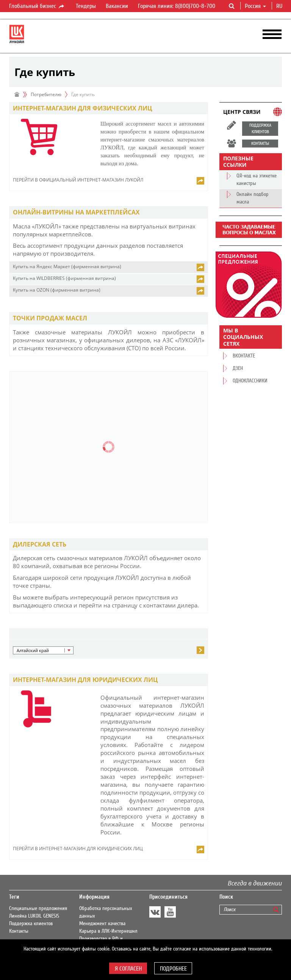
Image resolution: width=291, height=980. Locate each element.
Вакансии (117, 6)
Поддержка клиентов (31, 924)
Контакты (19, 931)
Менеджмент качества (102, 924)
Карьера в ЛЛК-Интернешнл (108, 931)
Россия (255, 6)
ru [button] (280, 6)
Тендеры (86, 6)
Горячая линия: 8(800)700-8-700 (177, 6)
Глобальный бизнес (37, 6)
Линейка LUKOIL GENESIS (34, 916)
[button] (43, 651)
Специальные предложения (38, 909)
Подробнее (173, 969)
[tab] (109, 108)
